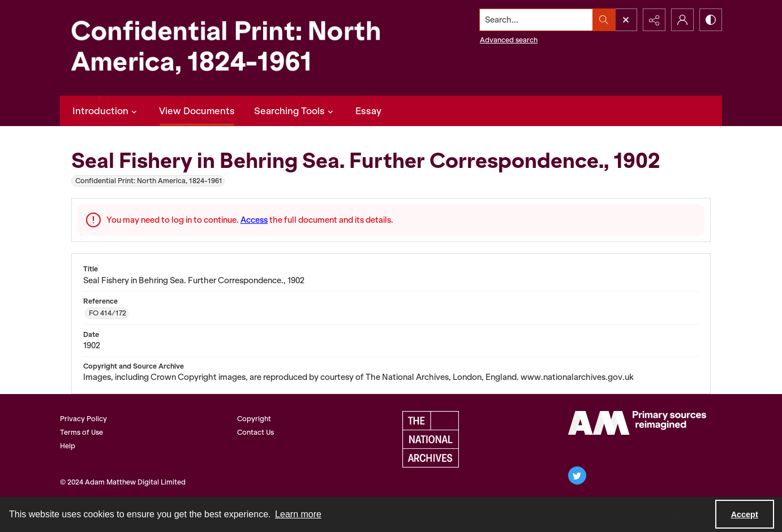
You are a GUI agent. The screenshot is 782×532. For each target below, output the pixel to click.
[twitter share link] (577, 475)
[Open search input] (626, 20)
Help (68, 446)
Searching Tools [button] (295, 111)
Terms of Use (81, 432)
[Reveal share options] (654, 20)
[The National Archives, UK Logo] (431, 439)
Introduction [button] (106, 111)
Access (254, 220)
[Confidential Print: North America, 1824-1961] (241, 48)
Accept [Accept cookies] (745, 514)
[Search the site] (536, 20)
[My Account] (682, 20)
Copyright (254, 419)
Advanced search (509, 40)
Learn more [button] (298, 514)
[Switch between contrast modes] (711, 20)
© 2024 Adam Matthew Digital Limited (123, 482)
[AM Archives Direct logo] (637, 423)
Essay (368, 111)
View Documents (197, 111)
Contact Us (255, 432)
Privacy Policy (83, 419)
